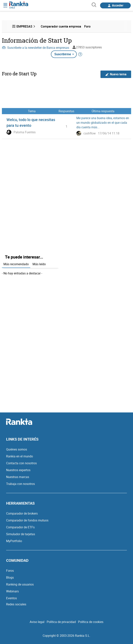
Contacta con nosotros (21, 463)
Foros (10, 571)
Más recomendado (16, 264)
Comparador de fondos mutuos (27, 520)
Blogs (10, 577)
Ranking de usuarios (20, 584)
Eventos (11, 598)
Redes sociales (16, 604)
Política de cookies (91, 622)
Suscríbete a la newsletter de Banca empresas (35, 48)
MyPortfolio (14, 541)
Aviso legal (37, 622)
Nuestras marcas (18, 477)
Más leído (39, 264)
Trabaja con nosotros (20, 484)
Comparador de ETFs (20, 527)
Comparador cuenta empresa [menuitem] (61, 26)
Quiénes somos (17, 449)
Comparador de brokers (22, 513)
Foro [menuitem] (87, 26)
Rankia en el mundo (20, 456)
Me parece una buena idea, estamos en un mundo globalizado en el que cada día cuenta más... (103, 123)
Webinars (12, 591)
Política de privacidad (61, 622)
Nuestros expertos (18, 470)
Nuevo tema (116, 74)
